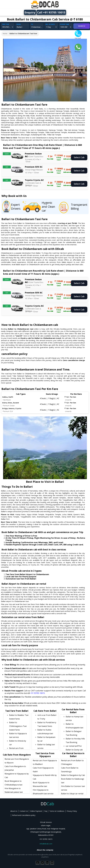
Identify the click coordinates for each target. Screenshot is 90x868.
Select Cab (79, 157)
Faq (46, 811)
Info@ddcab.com (46, 844)
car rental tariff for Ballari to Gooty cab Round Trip (74, 750)
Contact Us (24, 811)
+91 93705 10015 (38, 693)
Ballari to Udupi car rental (72, 794)
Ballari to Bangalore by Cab (73, 775)
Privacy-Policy (72, 811)
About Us (14, 811)
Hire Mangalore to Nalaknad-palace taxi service (14, 792)
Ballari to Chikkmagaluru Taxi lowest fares (18, 726)
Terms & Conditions (57, 811)
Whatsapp (78, 51)
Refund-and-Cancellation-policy (24, 815)
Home (5, 33)
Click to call (78, 37)
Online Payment (36, 811)
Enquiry (30, 12)
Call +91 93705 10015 (51, 12)
